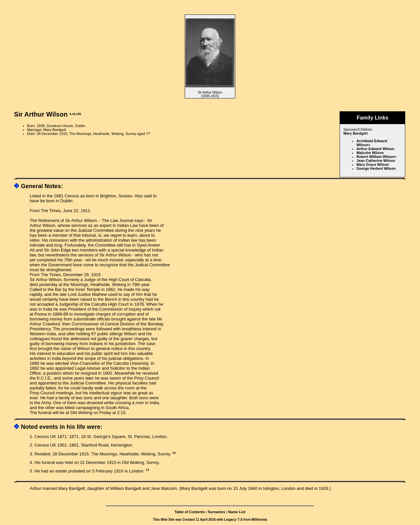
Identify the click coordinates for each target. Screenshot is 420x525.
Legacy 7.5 (233, 519)
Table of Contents (190, 512)
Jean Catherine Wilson (376, 161)
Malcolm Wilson (370, 153)
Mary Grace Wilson (373, 164)
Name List (237, 512)
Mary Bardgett (355, 133)
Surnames (216, 512)
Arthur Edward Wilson (375, 149)
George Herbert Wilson (376, 168)
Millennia (259, 519)
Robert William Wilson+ (376, 157)
